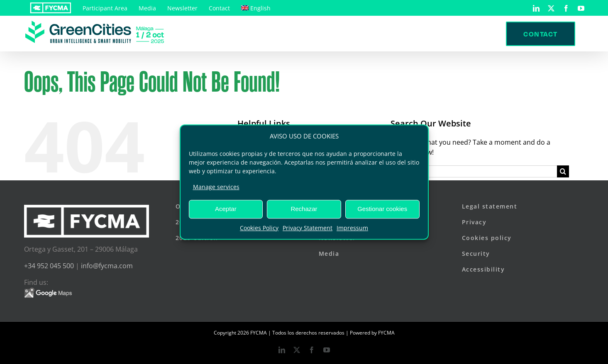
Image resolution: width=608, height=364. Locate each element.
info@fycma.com (107, 266)
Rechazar (304, 209)
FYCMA (386, 333)
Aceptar (226, 209)
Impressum (352, 228)
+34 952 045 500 (49, 266)
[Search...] (474, 171)
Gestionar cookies (382, 209)
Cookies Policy (259, 228)
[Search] (563, 171)
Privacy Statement (308, 228)
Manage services (216, 187)
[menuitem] (256, 8)
